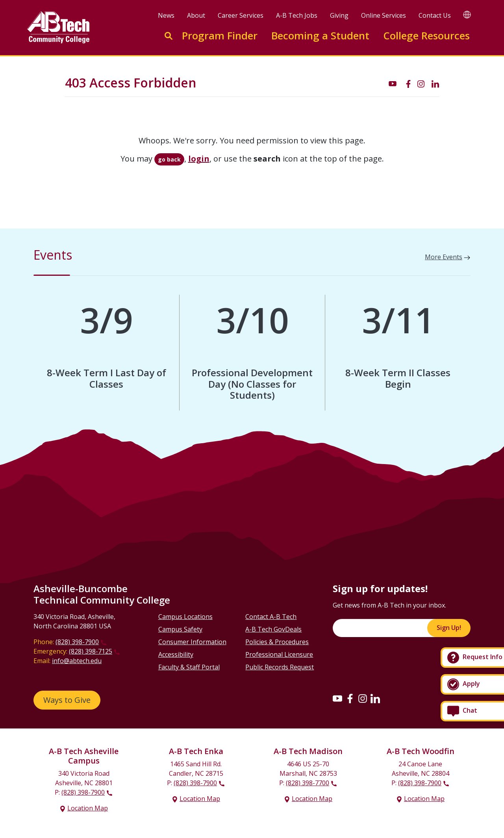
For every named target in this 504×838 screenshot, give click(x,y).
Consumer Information (192, 642)
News (166, 15)
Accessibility (176, 654)
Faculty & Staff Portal (189, 667)
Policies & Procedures (277, 642)
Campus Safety (180, 629)
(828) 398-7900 (77, 642)
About (196, 15)
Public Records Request (280, 667)
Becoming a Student (320, 36)
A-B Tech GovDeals (273, 629)
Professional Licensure (279, 654)
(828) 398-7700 (308, 783)
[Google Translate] (467, 14)
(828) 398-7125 (91, 651)
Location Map (88, 808)
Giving (339, 15)
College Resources (426, 36)
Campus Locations (185, 617)
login (199, 159)
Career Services (241, 15)
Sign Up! (449, 628)
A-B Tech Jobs (297, 15)
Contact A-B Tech (271, 617)
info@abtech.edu (77, 661)
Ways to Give (67, 700)
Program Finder (220, 36)
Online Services (384, 15)
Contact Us (435, 15)
